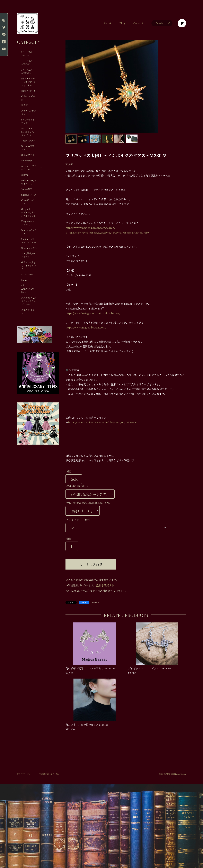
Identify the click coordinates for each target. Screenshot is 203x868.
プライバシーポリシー (25, 774)
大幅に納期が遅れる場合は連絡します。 (89, 503)
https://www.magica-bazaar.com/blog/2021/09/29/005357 (103, 422)
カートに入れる (91, 564)
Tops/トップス (28, 141)
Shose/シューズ (29, 195)
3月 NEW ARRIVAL (27, 71)
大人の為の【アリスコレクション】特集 (29, 301)
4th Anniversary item (28, 289)
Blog (122, 23)
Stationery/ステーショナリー (29, 241)
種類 (69, 471)
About (107, 23)
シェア (84, 602)
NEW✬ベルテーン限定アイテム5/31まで (29, 82)
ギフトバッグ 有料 (78, 520)
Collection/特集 (28, 98)
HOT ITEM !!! (28, 91)
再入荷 (25, 105)
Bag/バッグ (27, 160)
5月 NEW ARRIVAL (27, 54)
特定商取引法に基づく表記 (49, 774)
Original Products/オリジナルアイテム (29, 212)
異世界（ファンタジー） (29, 112)
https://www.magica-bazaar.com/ (86, 327)
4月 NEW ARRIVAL (27, 62)
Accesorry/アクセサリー (29, 168)
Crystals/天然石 (29, 248)
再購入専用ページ (29, 312)
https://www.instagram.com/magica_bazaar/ (93, 313)
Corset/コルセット (28, 202)
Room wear (27, 274)
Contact (138, 23)
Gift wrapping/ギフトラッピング (29, 266)
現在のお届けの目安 (78, 486)
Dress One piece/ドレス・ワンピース (29, 132)
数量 (69, 539)
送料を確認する (105, 585)
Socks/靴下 (27, 189)
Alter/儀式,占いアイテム (29, 255)
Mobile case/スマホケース (29, 182)
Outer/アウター (29, 155)
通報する (96, 603)
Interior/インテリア (29, 232)
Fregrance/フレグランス (29, 223)
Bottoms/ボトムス (28, 148)
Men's (24, 280)
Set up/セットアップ (28, 121)
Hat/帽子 (26, 175)
